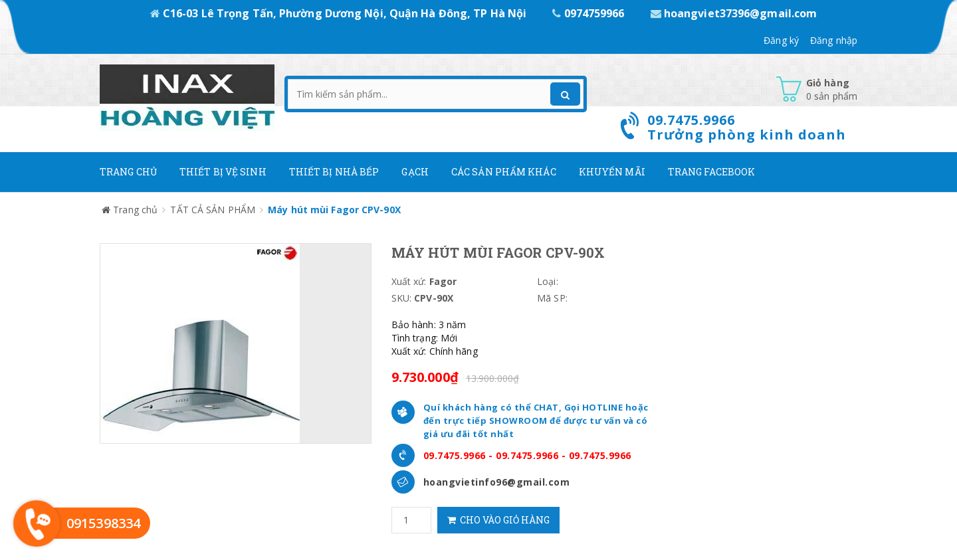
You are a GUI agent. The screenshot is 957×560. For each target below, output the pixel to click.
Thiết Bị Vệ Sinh (223, 172)
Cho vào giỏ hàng (498, 520)
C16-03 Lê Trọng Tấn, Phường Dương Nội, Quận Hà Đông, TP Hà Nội (340, 13)
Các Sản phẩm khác (504, 172)
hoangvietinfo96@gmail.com (497, 482)
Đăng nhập (834, 40)
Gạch (415, 172)
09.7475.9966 (455, 455)
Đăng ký (781, 40)
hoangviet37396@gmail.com (734, 13)
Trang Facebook (711, 172)
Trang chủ (128, 172)
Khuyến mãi (612, 172)
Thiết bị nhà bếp (334, 172)
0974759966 (589, 13)
